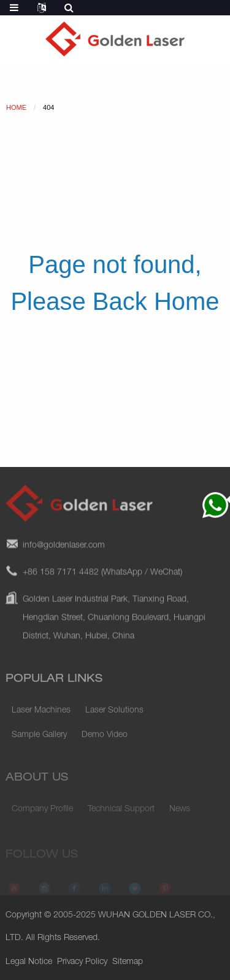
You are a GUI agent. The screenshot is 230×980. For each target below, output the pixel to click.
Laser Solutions (114, 717)
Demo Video (105, 741)
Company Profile (42, 814)
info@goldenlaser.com (64, 555)
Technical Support (121, 814)
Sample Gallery (39, 741)
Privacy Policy (82, 962)
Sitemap (128, 962)
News (180, 814)
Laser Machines (41, 717)
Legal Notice (29, 962)
